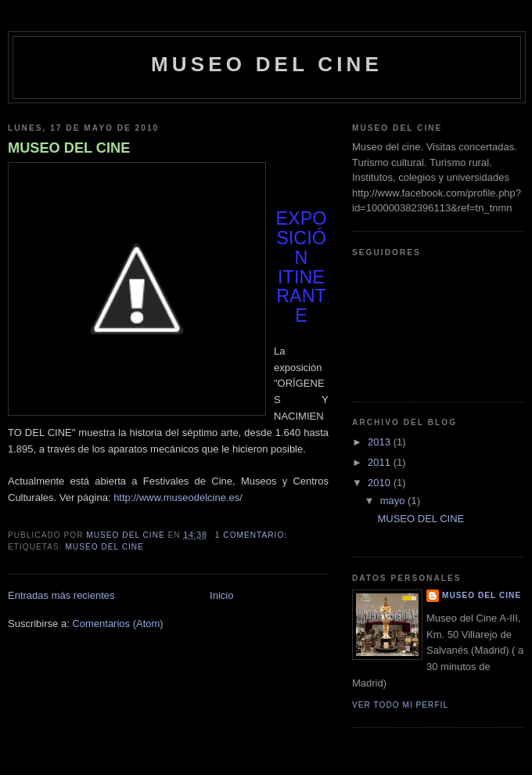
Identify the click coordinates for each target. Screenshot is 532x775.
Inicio (221, 595)
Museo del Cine (267, 64)
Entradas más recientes (61, 595)
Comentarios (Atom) (117, 624)
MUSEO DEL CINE (69, 148)
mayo (394, 501)
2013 (381, 442)
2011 (381, 462)
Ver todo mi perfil (400, 705)
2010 (381, 483)
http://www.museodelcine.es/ (178, 497)
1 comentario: (253, 535)
